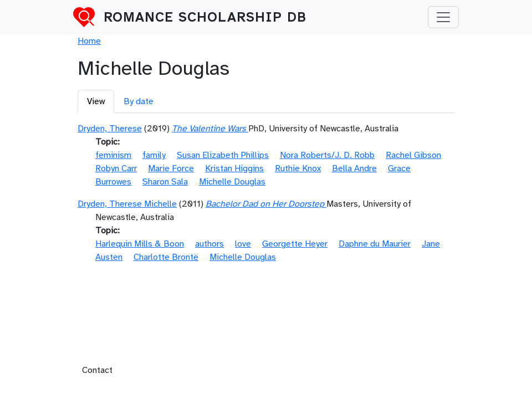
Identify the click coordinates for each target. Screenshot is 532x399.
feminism (113, 155)
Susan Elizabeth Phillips (223, 155)
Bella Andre (354, 168)
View (96, 101)
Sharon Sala (165, 182)
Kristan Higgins (234, 168)
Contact (97, 370)
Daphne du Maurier (375, 244)
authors (209, 244)
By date (139, 101)
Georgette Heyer (295, 244)
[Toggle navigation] (443, 17)
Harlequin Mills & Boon (140, 244)
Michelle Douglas (232, 182)
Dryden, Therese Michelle (127, 204)
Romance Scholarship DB (205, 17)
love (243, 244)
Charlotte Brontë (166, 257)
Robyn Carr (116, 168)
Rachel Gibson (413, 155)
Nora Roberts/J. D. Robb (327, 155)
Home (89, 41)
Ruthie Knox (298, 168)
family (154, 155)
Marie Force (171, 168)
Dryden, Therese (110, 129)
